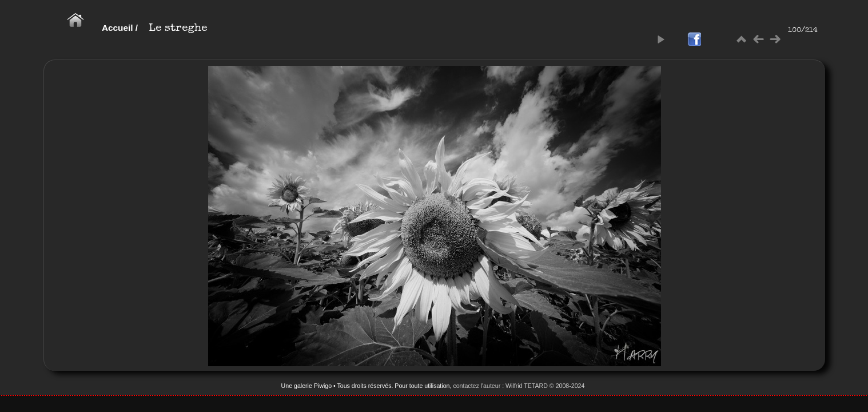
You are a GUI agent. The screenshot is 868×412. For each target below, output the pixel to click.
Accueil (118, 28)
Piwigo (323, 386)
